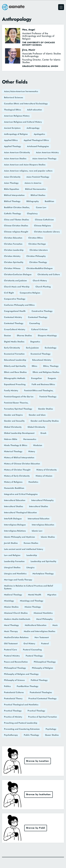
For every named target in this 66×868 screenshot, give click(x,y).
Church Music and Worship (17, 287)
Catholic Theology (12, 213)
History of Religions (13, 482)
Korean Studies (31, 543)
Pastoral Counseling (32, 650)
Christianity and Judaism (15, 281)
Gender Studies (45, 409)
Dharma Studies (24, 335)
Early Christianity (12, 348)
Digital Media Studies (14, 342)
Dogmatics (35, 342)
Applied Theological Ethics (36, 140)
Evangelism (36, 378)
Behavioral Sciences (14, 97)
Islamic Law (37, 531)
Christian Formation (13, 244)
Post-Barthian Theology (28, 686)
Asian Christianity (12, 177)
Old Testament (11, 643)
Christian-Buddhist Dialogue (39, 268)
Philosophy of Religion (42, 668)
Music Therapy (11, 631)
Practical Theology (13, 711)
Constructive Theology (42, 311)
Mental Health (35, 595)
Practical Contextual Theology (42, 698)
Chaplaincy (32, 213)
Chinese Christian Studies (16, 226)
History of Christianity (47, 470)
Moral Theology (11, 625)
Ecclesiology (51, 348)
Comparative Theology (15, 299)
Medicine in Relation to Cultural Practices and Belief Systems (29, 587)
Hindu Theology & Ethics (16, 445)
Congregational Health (15, 311)
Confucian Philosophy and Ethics (19, 305)
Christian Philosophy (36, 256)
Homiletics (33, 482)
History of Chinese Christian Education (22, 464)
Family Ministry (11, 390)
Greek (43, 433)
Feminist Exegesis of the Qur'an (19, 397)
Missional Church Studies (16, 613)
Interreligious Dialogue (15, 525)
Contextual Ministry (13, 317)
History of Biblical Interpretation (19, 457)
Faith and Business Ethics (43, 384)
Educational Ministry (42, 360)
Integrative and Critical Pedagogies (21, 494)
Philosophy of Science (14, 680)
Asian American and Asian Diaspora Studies (25, 165)
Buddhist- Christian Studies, (17, 207)
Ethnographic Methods (15, 378)
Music (55, 625)
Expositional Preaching (15, 384)
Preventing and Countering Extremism (22, 729)
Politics (7, 686)
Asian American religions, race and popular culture (28, 171)
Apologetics (39, 134)
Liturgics (30, 567)
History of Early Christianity (17, 476)
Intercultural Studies (14, 506)
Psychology (51, 729)
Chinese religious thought (16, 232)
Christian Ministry (12, 256)
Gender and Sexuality (14, 421)
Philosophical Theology (45, 662)
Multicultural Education (36, 625)
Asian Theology (11, 183)
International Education (39, 519)
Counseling (35, 323)
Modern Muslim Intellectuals (17, 619)
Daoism (7, 335)
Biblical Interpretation (14, 195)
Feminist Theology (48, 397)
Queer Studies (52, 735)
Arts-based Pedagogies (38, 146)
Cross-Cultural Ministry (15, 329)
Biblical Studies (38, 195)
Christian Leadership (14, 250)
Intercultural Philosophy (42, 500)
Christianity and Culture (49, 274)
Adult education (34, 110)
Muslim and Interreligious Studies (39, 631)
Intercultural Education (15, 500)
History (32, 451)
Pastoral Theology (34, 656)
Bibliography (33, 201)
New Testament (42, 637)
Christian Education (13, 238)
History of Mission (44, 476)
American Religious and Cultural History (23, 122)
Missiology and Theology (32, 601)
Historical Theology (13, 451)
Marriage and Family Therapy (18, 580)
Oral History (29, 643)
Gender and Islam (37, 415)
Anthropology (33, 128)
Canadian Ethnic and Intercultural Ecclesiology (26, 104)
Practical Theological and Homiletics (21, 705)
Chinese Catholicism (44, 220)
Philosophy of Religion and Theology (21, 674)
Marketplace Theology (43, 574)
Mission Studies (11, 607)
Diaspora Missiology (47, 335)
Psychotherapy (11, 735)
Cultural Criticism (39, 329)
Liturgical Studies (12, 567)
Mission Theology (33, 607)
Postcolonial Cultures (14, 692)
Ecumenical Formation (14, 354)
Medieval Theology (13, 595)
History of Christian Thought (17, 470)
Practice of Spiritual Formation (43, 717)
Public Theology (31, 735)
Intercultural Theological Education (20, 512)
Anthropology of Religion (16, 134)
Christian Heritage (37, 244)
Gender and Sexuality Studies (45, 421)
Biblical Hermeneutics (35, 189)
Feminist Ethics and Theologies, (39, 390)
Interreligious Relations (15, 531)
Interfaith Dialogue (13, 519)
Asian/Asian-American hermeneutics (21, 91)
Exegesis (52, 378)
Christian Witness (12, 268)
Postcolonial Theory (13, 698)
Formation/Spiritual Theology (18, 409)
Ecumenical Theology (41, 354)
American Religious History (17, 116)
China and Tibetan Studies (16, 220)
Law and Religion (12, 555)
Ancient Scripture (12, 128)
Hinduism (38, 445)
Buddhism (49, 201)
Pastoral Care (10, 650)
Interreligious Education (43, 525)
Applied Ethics (11, 140)
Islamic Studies (48, 537)
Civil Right (9, 293)
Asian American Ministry (47, 152)
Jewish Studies (11, 543)
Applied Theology (12, 146)
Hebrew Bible (11, 439)
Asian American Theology (44, 159)
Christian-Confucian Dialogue (18, 274)
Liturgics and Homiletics (15, 574)
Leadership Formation (14, 561)
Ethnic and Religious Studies (46, 372)
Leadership (32, 555)
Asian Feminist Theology (38, 177)
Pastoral (45, 643)
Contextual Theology (38, 317)
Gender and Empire (13, 415)
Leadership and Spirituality (43, 561)
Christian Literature (39, 250)
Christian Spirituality (14, 262)
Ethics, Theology (51, 366)
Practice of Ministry (13, 717)
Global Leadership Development (19, 433)
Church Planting (43, 287)
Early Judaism (32, 348)
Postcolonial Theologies (41, 692)
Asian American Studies (15, 159)
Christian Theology (38, 262)
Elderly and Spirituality (15, 366)
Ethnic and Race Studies (15, 372)
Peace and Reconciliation (16, 662)
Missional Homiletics (43, 613)
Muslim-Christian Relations (16, 637)
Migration (52, 595)
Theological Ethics (12, 110)
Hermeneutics (30, 439)
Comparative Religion (30, 293)
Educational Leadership (15, 360)
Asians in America (33, 183)
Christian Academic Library (47, 232)
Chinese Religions (42, 226)
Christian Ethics (35, 238)
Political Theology (39, 680)
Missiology (9, 601)
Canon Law (41, 207)
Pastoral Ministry (12, 656)
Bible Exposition (12, 189)
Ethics (34, 366)
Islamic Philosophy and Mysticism (19, 537)
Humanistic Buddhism (14, 488)
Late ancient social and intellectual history (24, 549)
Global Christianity (13, 427)
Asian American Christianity (17, 152)
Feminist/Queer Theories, (16, 403)
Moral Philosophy (44, 619)
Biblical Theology (12, 201)
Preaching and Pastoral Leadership (21, 723)
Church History (40, 281)
